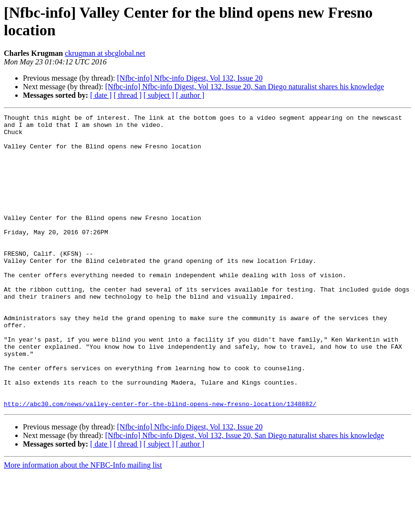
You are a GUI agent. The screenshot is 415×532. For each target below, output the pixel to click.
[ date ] (101, 95)
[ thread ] (128, 95)
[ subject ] (159, 95)
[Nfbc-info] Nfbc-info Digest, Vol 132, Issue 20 (190, 78)
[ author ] (190, 95)
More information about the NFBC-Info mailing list (83, 524)
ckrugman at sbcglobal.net (105, 53)
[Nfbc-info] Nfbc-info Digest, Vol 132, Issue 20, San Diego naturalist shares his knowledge (244, 87)
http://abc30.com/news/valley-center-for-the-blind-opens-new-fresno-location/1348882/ (160, 462)
